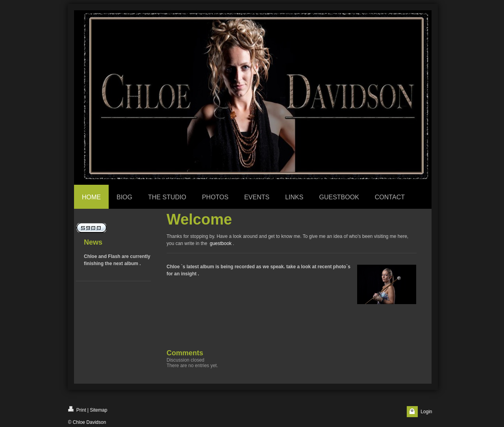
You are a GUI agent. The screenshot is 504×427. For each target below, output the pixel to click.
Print (77, 409)
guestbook (221, 243)
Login (426, 412)
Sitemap (98, 410)
